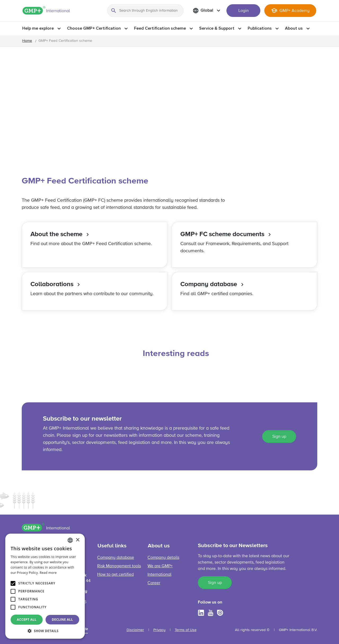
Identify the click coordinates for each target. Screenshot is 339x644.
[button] (45, 631)
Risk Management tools (119, 566)
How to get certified (115, 575)
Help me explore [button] (38, 28)
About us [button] (294, 28)
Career (154, 583)
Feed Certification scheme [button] (160, 28)
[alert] (45, 586)
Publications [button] (260, 28)
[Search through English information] (145, 11)
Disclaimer (135, 630)
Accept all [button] (27, 620)
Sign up (279, 437)
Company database (116, 558)
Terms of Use (186, 630)
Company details (163, 558)
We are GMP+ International (160, 570)
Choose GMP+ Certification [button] (94, 28)
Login (244, 11)
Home (27, 41)
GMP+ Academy (295, 11)
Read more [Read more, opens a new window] (48, 573)
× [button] (77, 540)
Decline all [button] (63, 620)
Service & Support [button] (217, 28)
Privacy (159, 630)
